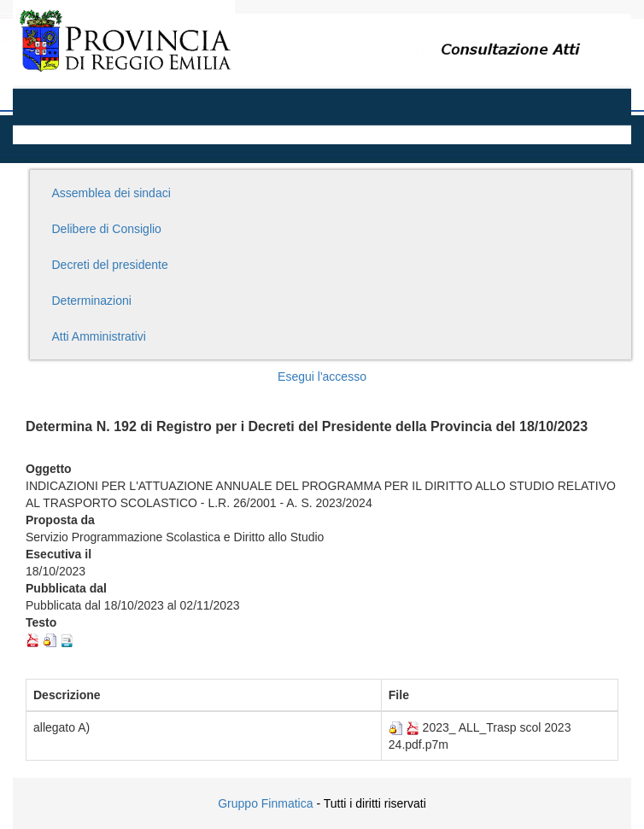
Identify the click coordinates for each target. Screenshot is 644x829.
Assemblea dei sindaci (111, 193)
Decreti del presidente (110, 265)
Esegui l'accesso (322, 377)
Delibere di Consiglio (107, 229)
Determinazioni (92, 301)
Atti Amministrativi (99, 336)
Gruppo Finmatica (265, 803)
